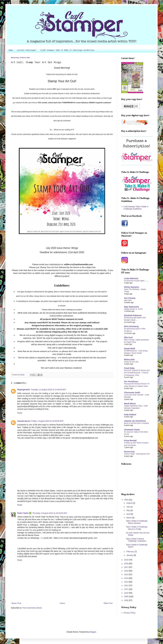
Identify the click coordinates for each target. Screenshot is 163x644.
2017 (127, 567)
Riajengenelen (24, 390)
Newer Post (16, 603)
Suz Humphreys (131, 381)
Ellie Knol (128, 337)
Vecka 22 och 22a (131, 362)
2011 (127, 589)
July (128, 507)
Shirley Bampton (132, 287)
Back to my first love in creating (136, 423)
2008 (127, 600)
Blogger (93, 632)
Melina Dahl (129, 360)
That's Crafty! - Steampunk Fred (137, 454)
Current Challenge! (27, 50)
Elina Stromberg (131, 326)
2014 (127, 578)
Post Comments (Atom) (32, 608)
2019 (127, 560)
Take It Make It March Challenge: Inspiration (136, 540)
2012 (127, 585)
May (128, 510)
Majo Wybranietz (131, 307)
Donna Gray (129, 452)
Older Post (108, 603)
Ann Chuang (130, 298)
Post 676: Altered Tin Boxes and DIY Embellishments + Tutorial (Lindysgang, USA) (137, 373)
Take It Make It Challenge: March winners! (137, 522)
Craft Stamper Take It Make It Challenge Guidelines (67, 50)
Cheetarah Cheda (132, 430)
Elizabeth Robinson (133, 315)
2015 (127, 574)
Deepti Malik (130, 349)
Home (11, 50)
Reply (20, 413)
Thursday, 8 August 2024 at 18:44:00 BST (50, 513)
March (129, 518)
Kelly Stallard (130, 415)
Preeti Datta (129, 368)
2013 (127, 582)
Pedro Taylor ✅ (24, 513)
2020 (127, 500)
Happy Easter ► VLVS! (133, 309)
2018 (127, 564)
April (129, 514)
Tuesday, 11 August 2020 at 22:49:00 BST (48, 390)
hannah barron (24, 421)
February (130, 552)
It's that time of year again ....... (136, 281)
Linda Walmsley (131, 278)
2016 (127, 571)
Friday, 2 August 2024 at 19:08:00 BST (47, 421)
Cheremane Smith (132, 393)
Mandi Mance (130, 404)
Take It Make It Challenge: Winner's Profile (137, 528)
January (130, 555)
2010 (127, 593)
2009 (127, 597)
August (130, 503)
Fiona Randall (130, 441)
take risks (128, 300)
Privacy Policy (130, 613)
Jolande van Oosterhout (135, 421)
